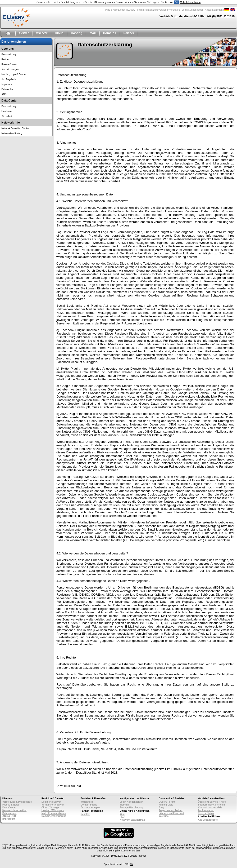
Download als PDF (69, 786)
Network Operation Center (15, 128)
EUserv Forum (135, 10)
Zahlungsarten (206, 810)
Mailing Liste (166, 805)
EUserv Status (206, 813)
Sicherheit (7, 116)
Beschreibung (9, 55)
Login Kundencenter (192, 10)
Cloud (59, 33)
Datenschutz (8, 89)
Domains (110, 33)
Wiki (122, 814)
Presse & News (9, 64)
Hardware (7, 111)
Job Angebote (9, 79)
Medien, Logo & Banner (14, 74)
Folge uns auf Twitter (171, 810)
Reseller (85, 814)
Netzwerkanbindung (12, 133)
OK (177, 2)
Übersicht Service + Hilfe (212, 802)
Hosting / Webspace (53, 810)
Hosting (77, 33)
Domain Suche (89, 805)
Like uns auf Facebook (172, 813)
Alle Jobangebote (208, 820)
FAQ (122, 817)
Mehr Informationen (190, 2)
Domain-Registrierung (54, 816)
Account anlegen (214, 10)
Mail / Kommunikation (54, 813)
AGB (4, 94)
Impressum (7, 84)
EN (132, 864)
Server (24, 33)
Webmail (125, 805)
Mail (93, 33)
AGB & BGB (9, 816)
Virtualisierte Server (53, 805)
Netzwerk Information (14, 810)
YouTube (164, 816)
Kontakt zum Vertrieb (156, 10)
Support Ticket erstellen (211, 805)
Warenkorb (174, 10)
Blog (161, 808)
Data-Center (9, 808)
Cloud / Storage (50, 808)
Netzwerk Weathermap (132, 820)
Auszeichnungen (10, 69)
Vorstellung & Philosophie (17, 802)
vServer (42, 33)
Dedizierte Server (51, 802)
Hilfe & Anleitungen (115, 10)
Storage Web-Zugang (132, 808)
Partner (129, 33)
